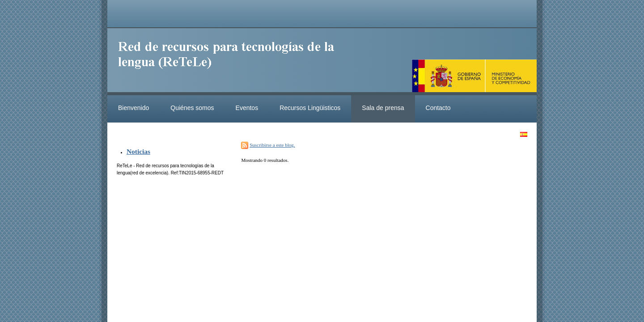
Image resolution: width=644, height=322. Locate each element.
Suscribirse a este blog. (272, 145)
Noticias (138, 151)
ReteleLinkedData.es (230, 62)
